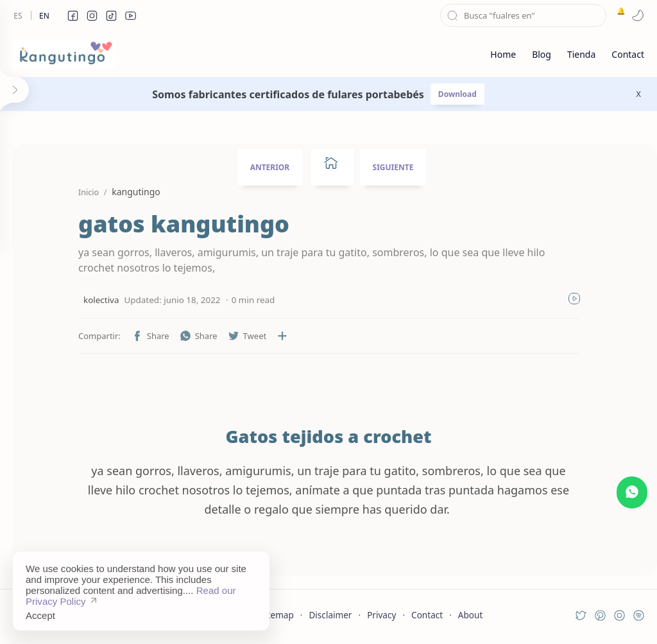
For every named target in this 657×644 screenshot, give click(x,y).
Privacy (381, 615)
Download (457, 94)
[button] (73, 15)
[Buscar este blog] (523, 15)
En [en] (44, 16)
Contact (427, 615)
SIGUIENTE (393, 167)
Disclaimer (330, 615)
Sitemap (277, 615)
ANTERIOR (270, 167)
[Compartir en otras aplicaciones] (282, 336)
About (471, 615)
